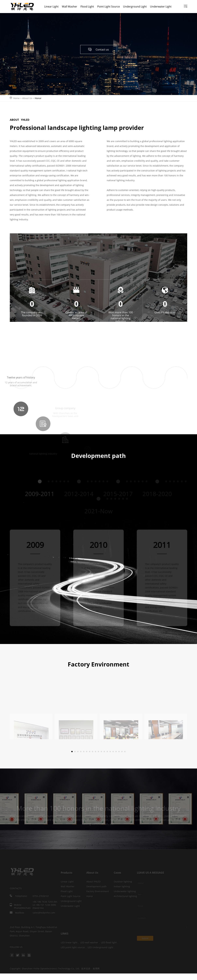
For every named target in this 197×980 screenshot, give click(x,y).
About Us (28, 98)
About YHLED (93, 881)
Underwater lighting (125, 891)
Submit (145, 938)
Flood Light (87, 7)
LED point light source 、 (74, 947)
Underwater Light (161, 7)
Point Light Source (109, 7)
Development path (96, 886)
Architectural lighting (125, 896)
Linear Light (51, 7)
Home (16, 98)
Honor (38, 98)
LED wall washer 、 (91, 942)
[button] (72, 752)
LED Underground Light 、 (102, 947)
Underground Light (135, 7)
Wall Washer (70, 7)
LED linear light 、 (71, 942)
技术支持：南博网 (90, 969)
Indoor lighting (122, 886)
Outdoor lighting (123, 881)
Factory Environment (98, 891)
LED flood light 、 (110, 942)
